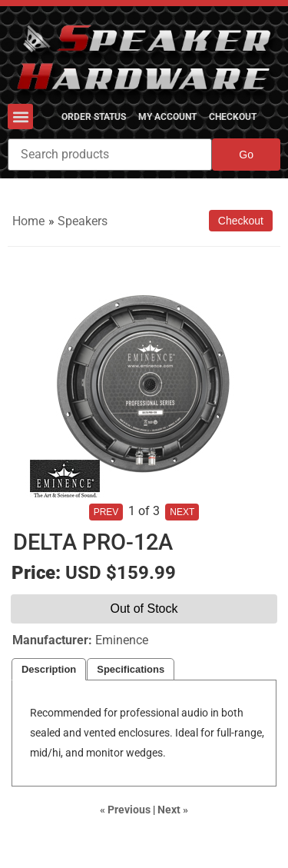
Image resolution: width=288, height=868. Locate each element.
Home (28, 221)
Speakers (83, 221)
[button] (20, 116)
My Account (167, 117)
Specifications (131, 669)
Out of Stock (144, 609)
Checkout (233, 117)
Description (49, 669)
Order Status (94, 117)
